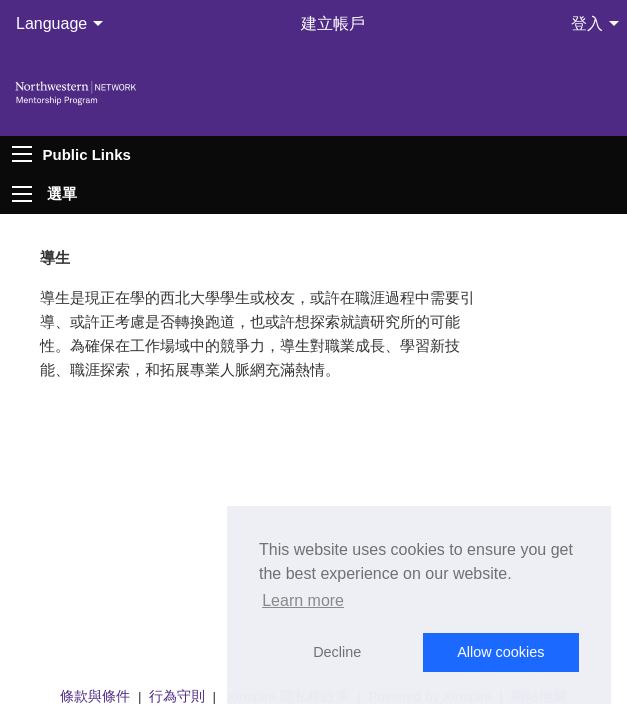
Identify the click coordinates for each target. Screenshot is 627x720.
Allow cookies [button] (500, 652)
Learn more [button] (303, 600)
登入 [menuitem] (587, 23)
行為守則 (177, 696)
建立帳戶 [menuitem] (333, 23)
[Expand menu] (22, 194)
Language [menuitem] (51, 23)
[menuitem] (42, 193)
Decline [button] (337, 652)
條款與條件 (95, 696)
